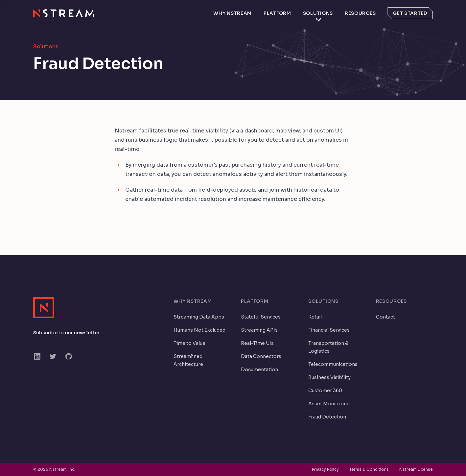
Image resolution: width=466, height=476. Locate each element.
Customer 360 (325, 391)
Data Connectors (261, 356)
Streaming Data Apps (199, 317)
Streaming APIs (259, 330)
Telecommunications (333, 364)
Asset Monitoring (329, 404)
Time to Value (189, 343)
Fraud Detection (327, 417)
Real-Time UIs (257, 343)
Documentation (259, 369)
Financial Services (329, 330)
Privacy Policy (325, 469)
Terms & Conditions (369, 469)
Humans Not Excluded (199, 330)
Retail (315, 317)
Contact (385, 317)
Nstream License (416, 469)
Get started (410, 13)
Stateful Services (261, 317)
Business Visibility (329, 377)
